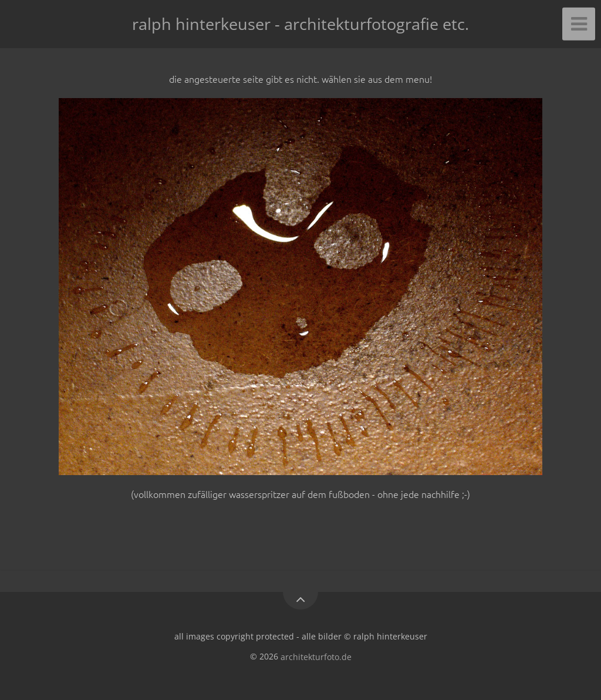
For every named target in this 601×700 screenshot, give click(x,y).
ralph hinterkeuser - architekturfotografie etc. (300, 24)
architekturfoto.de (316, 656)
